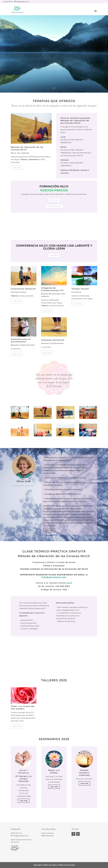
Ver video (54, 255)
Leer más (17, 167)
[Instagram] (78, 834)
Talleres (24, 159)
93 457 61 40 (17, 833)
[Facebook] (73, 834)
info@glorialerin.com (54, 577)
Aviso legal (37, 865)
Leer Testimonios (54, 206)
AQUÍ (69, 583)
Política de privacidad (66, 865)
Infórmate (54, 200)
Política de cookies (50, 865)
